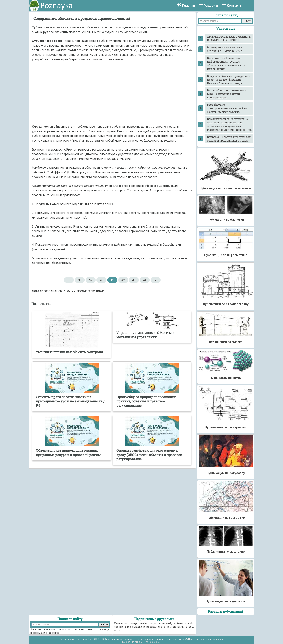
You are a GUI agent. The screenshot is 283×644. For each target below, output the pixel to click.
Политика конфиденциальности (206, 639)
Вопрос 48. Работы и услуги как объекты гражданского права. (229, 139)
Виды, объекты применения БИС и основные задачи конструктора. (227, 94)
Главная (189, 5)
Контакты (235, 5)
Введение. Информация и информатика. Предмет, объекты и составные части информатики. (226, 63)
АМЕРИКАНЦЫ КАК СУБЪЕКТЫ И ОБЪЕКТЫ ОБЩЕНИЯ (229, 38)
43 (134, 280)
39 (91, 280)
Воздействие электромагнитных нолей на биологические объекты (227, 108)
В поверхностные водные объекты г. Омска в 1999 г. (225, 49)
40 (101, 280)
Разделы (211, 5)
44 (145, 280)
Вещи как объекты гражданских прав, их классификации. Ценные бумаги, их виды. (229, 80)
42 (123, 280)
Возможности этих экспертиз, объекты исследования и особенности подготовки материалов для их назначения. (229, 124)
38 (80, 280)
